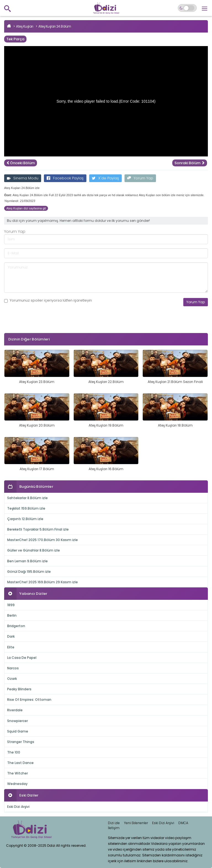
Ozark (12, 679)
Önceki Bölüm (21, 163)
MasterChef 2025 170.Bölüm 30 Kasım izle (43, 540)
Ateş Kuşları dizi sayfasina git (26, 208)
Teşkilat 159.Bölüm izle (26, 508)
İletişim (114, 828)
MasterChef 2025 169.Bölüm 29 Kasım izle (43, 582)
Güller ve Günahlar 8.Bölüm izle (34, 550)
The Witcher (18, 773)
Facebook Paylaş (65, 178)
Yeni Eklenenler (136, 823)
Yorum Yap (140, 178)
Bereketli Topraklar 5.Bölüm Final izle (38, 529)
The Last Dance (20, 763)
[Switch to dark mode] (187, 8)
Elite (11, 647)
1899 (11, 605)
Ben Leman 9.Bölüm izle (27, 561)
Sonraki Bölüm (190, 163)
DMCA (183, 823)
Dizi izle (114, 823)
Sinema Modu (23, 178)
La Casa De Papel (22, 658)
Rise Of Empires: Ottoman (29, 700)
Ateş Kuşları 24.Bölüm (55, 26)
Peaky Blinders (19, 689)
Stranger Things (21, 742)
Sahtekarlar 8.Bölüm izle (27, 498)
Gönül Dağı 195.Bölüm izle (29, 572)
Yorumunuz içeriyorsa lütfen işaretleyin (48, 300)
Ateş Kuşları (25, 26)
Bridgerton (16, 626)
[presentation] (46, 328)
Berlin (12, 615)
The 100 (14, 752)
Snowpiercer (18, 721)
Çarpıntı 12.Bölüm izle (25, 519)
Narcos (13, 668)
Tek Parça (15, 39)
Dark (11, 636)
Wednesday (17, 784)
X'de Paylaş (105, 178)
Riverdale (15, 710)
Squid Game (18, 731)
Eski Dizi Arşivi (18, 807)
